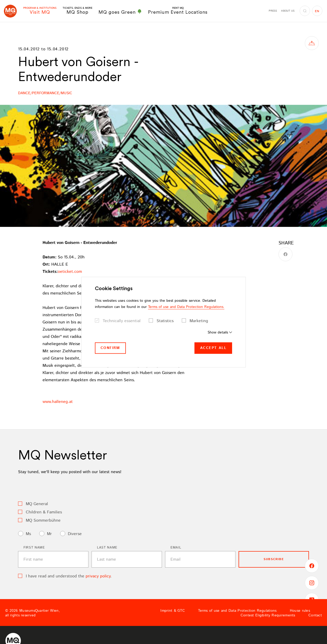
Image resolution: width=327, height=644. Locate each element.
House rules (300, 611)
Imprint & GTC (173, 611)
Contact (315, 615)
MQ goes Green (120, 12)
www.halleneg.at (58, 402)
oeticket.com (70, 272)
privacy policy (98, 576)
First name (34, 548)
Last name (107, 548)
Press (273, 11)
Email (176, 548)
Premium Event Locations (178, 11)
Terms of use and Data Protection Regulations (237, 611)
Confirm (110, 348)
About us (288, 11)
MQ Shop (77, 11)
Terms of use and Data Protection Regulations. (186, 307)
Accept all (213, 348)
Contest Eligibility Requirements (268, 615)
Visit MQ (40, 11)
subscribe (274, 559)
